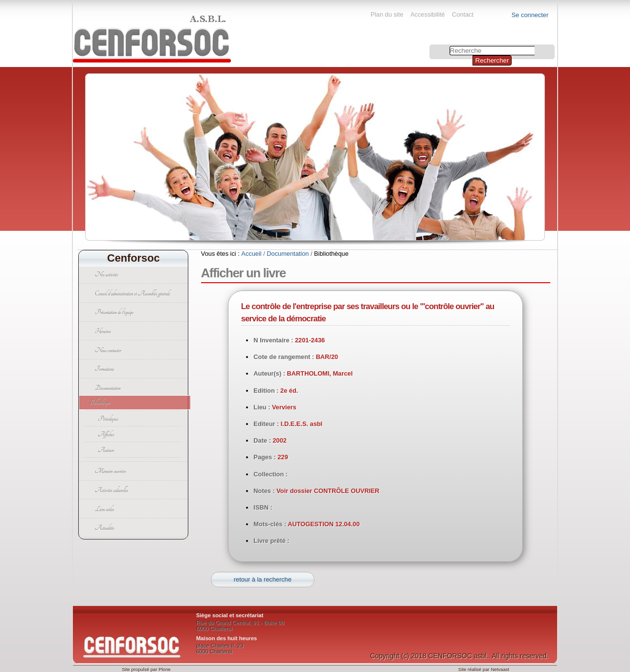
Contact (463, 14)
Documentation (288, 254)
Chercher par (431, 46)
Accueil (251, 254)
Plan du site (387, 14)
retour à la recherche (263, 579)
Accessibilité (427, 14)
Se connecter (530, 15)
